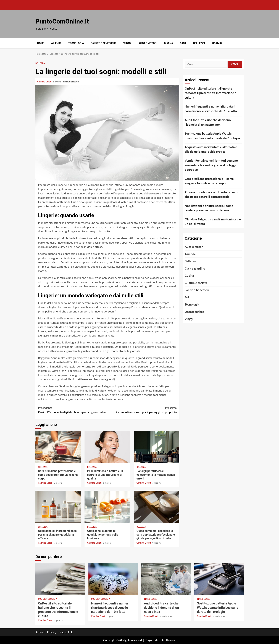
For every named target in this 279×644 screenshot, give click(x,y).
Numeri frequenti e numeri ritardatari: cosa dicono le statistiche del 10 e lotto (211, 109)
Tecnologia (76, 43)
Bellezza (199, 43)
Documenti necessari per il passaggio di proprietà (142, 410)
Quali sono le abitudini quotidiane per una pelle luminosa (107, 507)
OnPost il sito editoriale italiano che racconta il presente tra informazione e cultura (210, 93)
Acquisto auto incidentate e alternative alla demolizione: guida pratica (211, 149)
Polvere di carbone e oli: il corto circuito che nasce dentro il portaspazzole (211, 195)
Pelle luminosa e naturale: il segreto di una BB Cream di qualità (107, 447)
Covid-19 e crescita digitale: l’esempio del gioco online (73, 410)
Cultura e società (196, 283)
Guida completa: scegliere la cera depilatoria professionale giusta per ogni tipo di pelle (157, 507)
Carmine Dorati (45, 82)
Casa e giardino (195, 268)
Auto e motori (148, 43)
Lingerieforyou (120, 189)
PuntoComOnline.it (62, 21)
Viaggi (127, 43)
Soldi (188, 297)
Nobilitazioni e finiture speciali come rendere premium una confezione (209, 208)
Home (41, 43)
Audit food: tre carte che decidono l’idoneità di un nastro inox (208, 122)
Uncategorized (195, 312)
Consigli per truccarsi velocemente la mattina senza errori (157, 447)
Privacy (52, 632)
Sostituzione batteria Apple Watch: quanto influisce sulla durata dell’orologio (212, 136)
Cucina (169, 43)
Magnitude (151, 640)
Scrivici (217, 43)
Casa (183, 43)
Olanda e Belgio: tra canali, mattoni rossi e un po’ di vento (213, 222)
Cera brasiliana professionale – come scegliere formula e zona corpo (58, 447)
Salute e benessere (104, 43)
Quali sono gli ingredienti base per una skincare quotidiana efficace (58, 507)
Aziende (56, 43)
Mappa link (66, 632)
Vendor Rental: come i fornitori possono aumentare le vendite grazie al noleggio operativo (211, 165)
